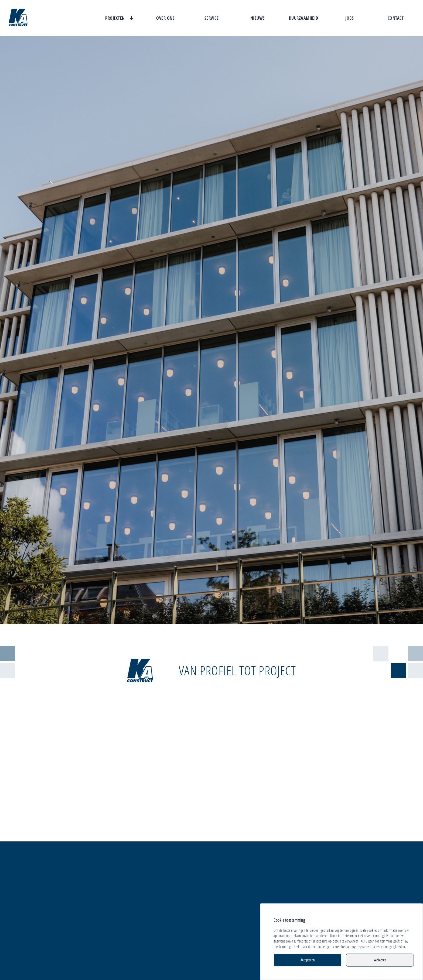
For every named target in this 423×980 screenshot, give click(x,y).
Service (212, 18)
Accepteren (308, 960)
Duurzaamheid (304, 18)
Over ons (165, 18)
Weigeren (380, 960)
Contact (396, 18)
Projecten (115, 18)
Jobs (349, 18)
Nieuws (258, 18)
